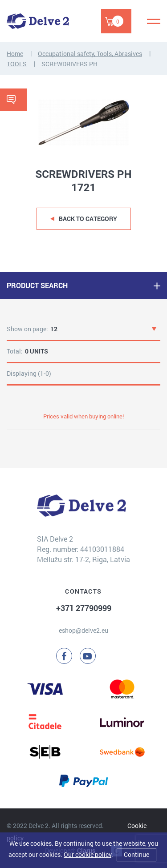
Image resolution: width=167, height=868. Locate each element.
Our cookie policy (88, 854)
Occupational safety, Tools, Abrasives (90, 54)
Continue (136, 854)
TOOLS (17, 64)
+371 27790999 (84, 608)
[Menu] (154, 21)
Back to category (88, 219)
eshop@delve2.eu (83, 630)
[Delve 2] (38, 21)
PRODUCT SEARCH (37, 285)
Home (15, 54)
